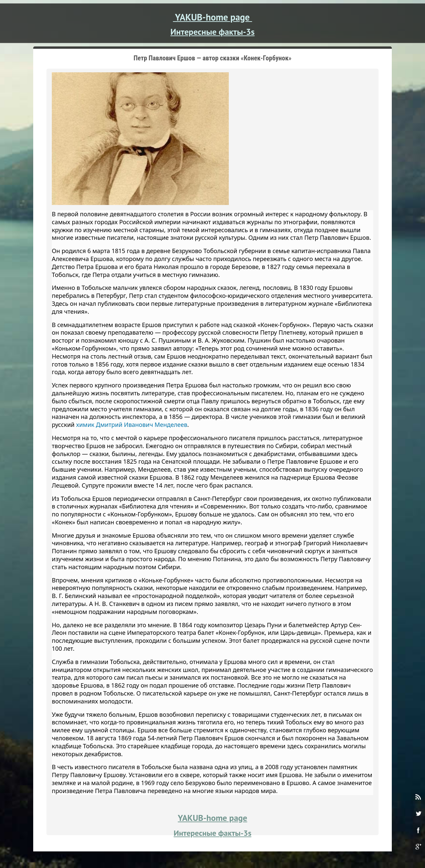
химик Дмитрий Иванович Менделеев (132, 425)
